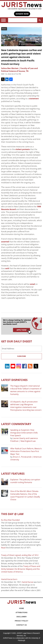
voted (32, 284)
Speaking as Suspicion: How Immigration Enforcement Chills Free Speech (24, 433)
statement (34, 99)
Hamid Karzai (27, 582)
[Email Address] (21, 349)
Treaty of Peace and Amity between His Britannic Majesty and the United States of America (21, 569)
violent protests (23, 149)
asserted (5, 242)
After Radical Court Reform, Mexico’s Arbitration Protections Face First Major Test (26, 451)
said (7, 268)
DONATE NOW (22, 14)
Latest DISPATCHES (14, 380)
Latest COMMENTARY (16, 424)
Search (39, 20)
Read (3, 548)
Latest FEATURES (13, 474)
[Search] (23, 20)
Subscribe (22, 356)
